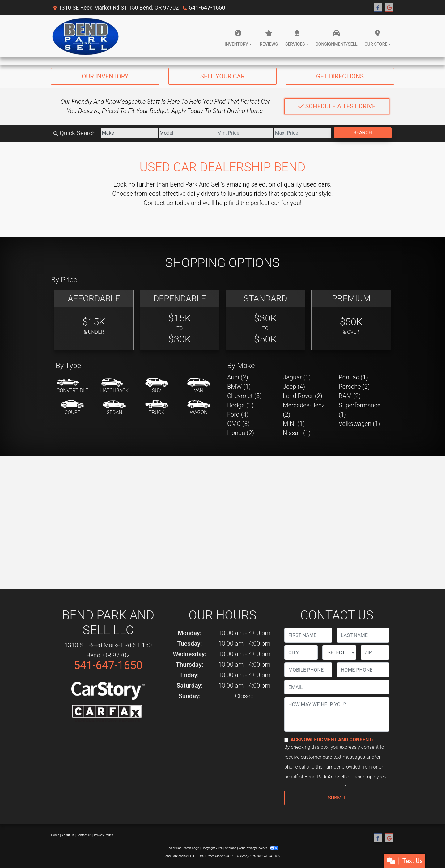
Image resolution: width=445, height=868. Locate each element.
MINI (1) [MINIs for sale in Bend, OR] (294, 424)
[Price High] (303, 133)
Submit (337, 798)
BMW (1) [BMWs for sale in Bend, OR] (239, 387)
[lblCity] (301, 652)
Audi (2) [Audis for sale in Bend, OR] (238, 377)
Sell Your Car (222, 76)
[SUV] (157, 386)
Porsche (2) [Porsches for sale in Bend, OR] (354, 387)
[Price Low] (245, 133)
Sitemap (231, 848)
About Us (68, 835)
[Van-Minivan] (199, 386)
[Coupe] (72, 408)
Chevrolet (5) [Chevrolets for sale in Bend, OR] (244, 396)
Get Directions (340, 76)
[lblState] (339, 652)
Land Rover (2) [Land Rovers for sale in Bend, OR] (302, 396)
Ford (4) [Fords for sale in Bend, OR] (238, 414)
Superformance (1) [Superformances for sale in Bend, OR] (360, 410)
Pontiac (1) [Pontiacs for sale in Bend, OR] (353, 377)
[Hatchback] (115, 386)
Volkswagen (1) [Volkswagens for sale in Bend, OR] (360, 424)
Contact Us (84, 835)
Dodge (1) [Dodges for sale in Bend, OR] (240, 405)
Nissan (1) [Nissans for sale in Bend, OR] (297, 433)
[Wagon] (199, 408)
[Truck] (157, 408)
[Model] (187, 133)
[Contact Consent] (286, 740)
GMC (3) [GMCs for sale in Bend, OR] (238, 424)
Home (55, 835)
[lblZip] (375, 652)
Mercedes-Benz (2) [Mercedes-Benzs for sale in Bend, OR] (304, 410)
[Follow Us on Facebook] (378, 8)
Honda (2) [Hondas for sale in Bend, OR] (241, 433)
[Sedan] (114, 408)
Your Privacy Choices (259, 848)
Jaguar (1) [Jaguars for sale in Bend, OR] (297, 377)
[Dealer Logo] (86, 36)
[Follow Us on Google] (389, 8)
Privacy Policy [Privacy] (104, 835)
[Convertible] (72, 386)
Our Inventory (105, 76)
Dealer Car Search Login (183, 848)
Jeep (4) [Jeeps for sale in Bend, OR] (294, 387)
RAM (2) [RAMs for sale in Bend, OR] (350, 396)
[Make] (130, 133)
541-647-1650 (207, 8)
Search (363, 133)
